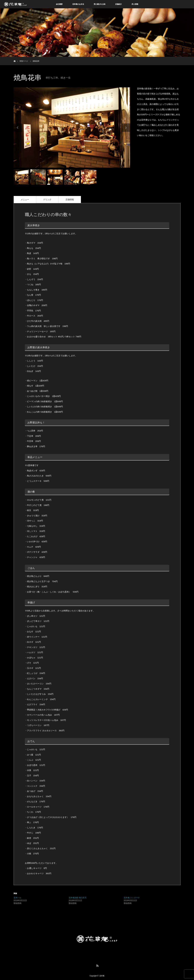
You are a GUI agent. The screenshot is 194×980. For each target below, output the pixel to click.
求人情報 (135, 4)
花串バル (18, 898)
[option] (72, 127)
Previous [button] (18, 128)
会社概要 (59, 4)
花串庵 (102, 976)
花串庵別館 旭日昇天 (78, 898)
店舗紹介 (118, 4)
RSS (97, 965)
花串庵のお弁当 (78, 4)
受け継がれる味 (100, 4)
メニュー (25, 199)
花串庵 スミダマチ (132, 898)
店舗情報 (70, 199)
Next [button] (126, 128)
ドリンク (47, 199)
